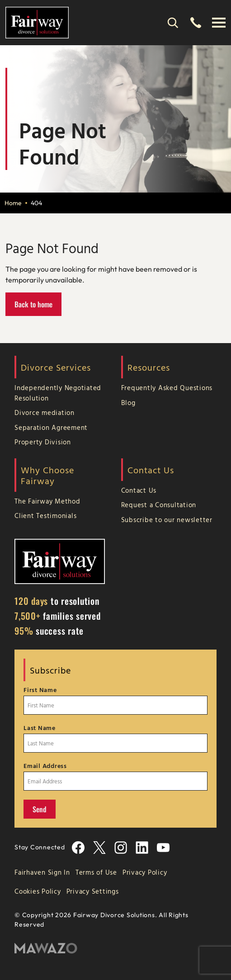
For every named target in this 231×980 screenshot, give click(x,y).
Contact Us (139, 490)
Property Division (43, 442)
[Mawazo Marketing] (115, 949)
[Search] (173, 23)
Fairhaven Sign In (42, 872)
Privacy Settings (93, 891)
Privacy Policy (145, 872)
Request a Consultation (159, 505)
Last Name (40, 728)
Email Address (45, 766)
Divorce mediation (45, 412)
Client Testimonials (45, 516)
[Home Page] (37, 22)
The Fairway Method (47, 501)
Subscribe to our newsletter (167, 520)
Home (13, 203)
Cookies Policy (38, 891)
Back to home (33, 304)
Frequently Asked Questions (167, 388)
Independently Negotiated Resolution (58, 393)
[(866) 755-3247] (196, 23)
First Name (40, 690)
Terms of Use (96, 872)
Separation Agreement (51, 427)
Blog (128, 403)
